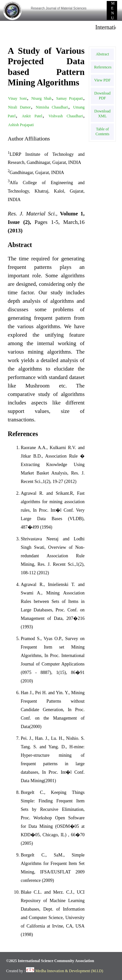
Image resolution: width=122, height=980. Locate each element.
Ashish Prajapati (21, 125)
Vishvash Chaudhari (66, 116)
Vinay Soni (17, 98)
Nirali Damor (20, 107)
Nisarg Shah (41, 98)
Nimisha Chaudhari (52, 107)
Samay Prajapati (70, 98)
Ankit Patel (32, 116)
